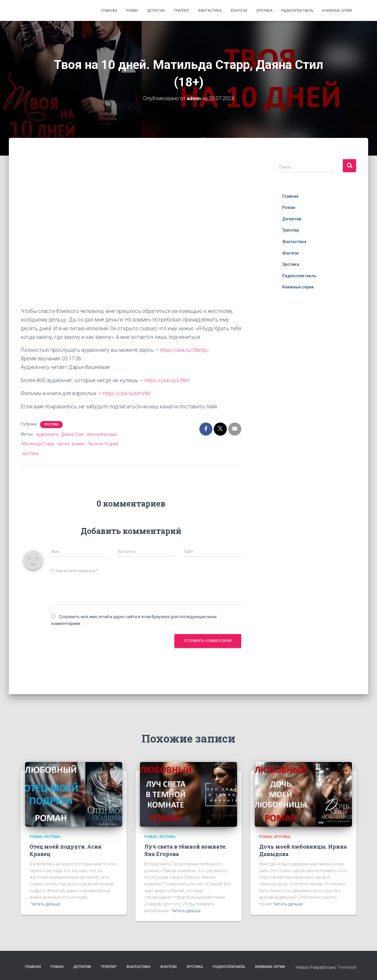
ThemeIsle (347, 967)
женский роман (102, 434)
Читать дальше (46, 903)
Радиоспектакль (297, 11)
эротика (30, 453)
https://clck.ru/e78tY (168, 380)
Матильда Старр (38, 443)
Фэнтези (239, 11)
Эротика (264, 11)
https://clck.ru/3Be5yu (185, 350)
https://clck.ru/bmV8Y (128, 393)
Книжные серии (337, 11)
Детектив (156, 11)
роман (78, 443)
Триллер (181, 11)
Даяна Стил (72, 434)
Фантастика (210, 11)
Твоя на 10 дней (103, 443)
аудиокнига (47, 434)
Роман (132, 11)
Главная (109, 11)
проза (63, 443)
